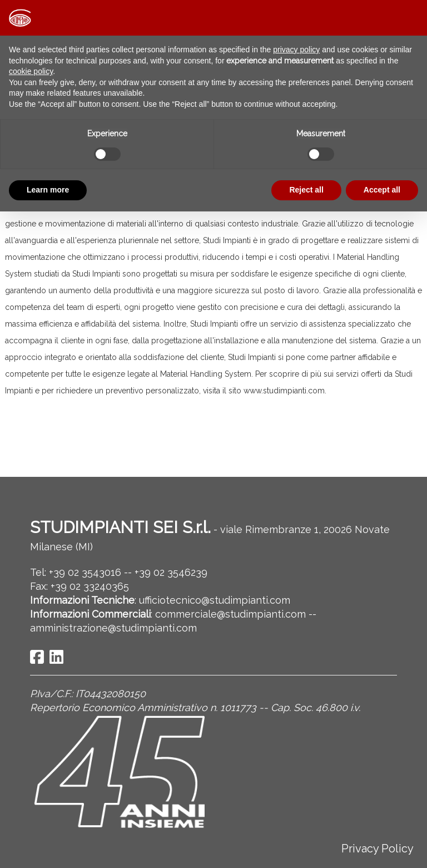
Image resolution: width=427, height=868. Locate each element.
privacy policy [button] (296, 50)
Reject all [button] (306, 190)
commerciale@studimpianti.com (230, 614)
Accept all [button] (382, 190)
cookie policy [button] (31, 71)
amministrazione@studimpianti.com (113, 628)
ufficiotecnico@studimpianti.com (215, 600)
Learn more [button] (48, 190)
